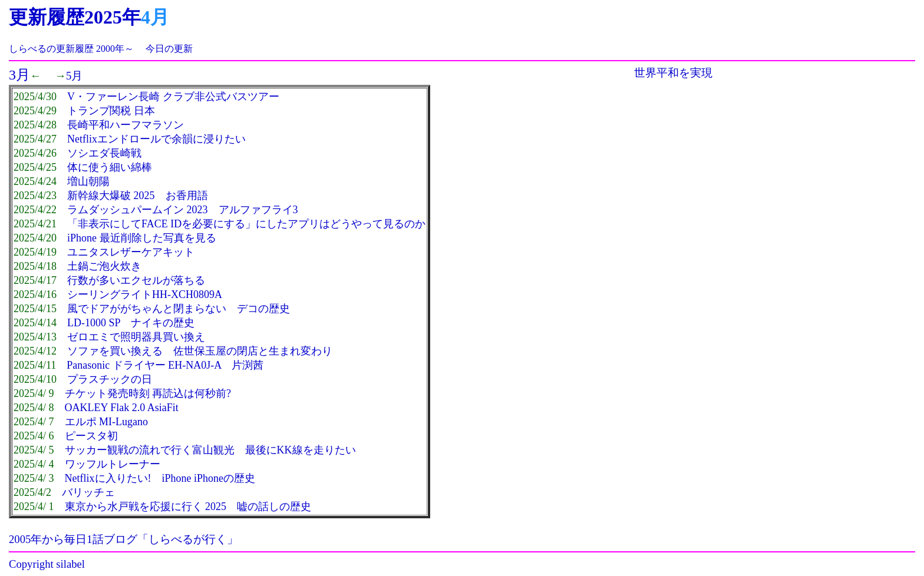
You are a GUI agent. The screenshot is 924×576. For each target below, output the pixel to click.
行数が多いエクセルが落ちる (136, 280)
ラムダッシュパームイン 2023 (138, 210)
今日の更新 (169, 49)
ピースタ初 (91, 436)
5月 (74, 76)
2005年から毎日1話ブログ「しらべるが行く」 (123, 539)
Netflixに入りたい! (108, 478)
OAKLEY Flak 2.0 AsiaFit (122, 408)
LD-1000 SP (94, 323)
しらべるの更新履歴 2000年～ (71, 49)
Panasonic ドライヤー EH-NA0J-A (144, 365)
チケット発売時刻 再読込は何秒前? (148, 393)
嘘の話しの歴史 (274, 507)
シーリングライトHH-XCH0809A (145, 294)
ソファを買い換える (115, 351)
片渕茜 (247, 365)
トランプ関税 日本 (111, 111)
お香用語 (187, 196)
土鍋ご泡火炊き (104, 266)
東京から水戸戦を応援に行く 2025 (146, 507)
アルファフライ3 (258, 210)
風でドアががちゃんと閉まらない (147, 309)
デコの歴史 (263, 309)
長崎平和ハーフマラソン (126, 125)
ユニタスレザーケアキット (131, 252)
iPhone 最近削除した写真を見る (142, 238)
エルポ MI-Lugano (106, 422)
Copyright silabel (47, 564)
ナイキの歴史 (163, 323)
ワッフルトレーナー (113, 464)
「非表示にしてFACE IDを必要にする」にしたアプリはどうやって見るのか (246, 224)
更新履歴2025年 (75, 17)
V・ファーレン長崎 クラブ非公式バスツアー (173, 97)
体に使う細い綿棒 (110, 167)
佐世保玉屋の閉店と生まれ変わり (253, 351)
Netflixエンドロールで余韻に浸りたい (156, 139)
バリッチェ (88, 492)
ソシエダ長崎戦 (104, 153)
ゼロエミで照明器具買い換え (136, 337)
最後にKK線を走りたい (301, 450)
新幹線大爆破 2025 (111, 196)
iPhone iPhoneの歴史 (209, 478)
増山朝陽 (88, 181)
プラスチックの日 (110, 379)
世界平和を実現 (673, 73)
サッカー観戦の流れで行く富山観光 (150, 450)
